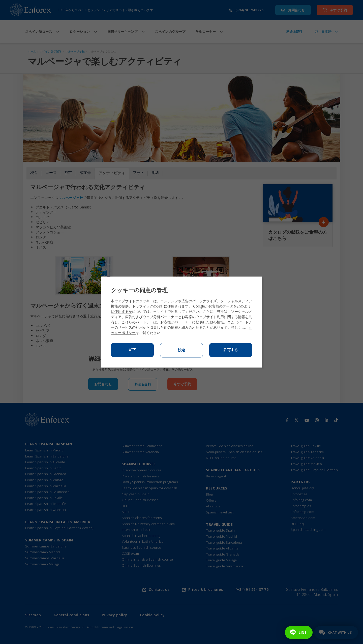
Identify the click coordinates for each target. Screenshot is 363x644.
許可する (231, 350)
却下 (132, 350)
